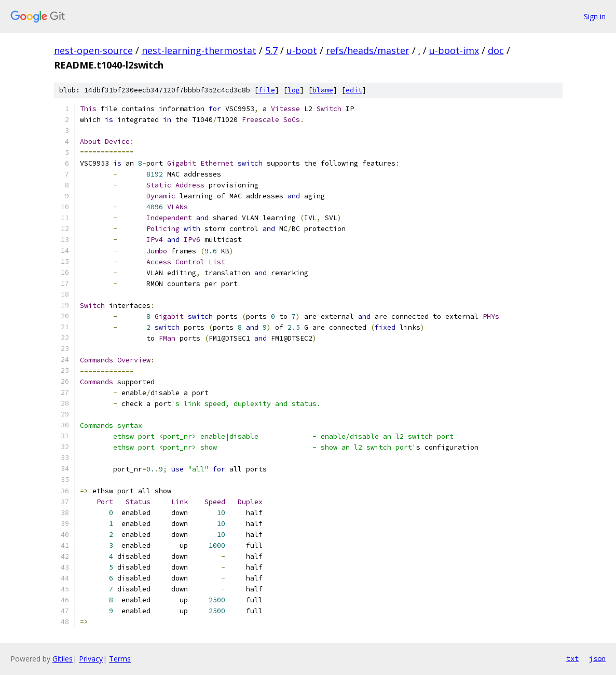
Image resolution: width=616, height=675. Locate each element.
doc (496, 50)
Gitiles (63, 659)
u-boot (302, 50)
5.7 (271, 50)
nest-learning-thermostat (199, 50)
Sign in (595, 16)
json (597, 658)
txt (572, 658)
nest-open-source (93, 50)
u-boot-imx (454, 50)
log (294, 90)
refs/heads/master (368, 50)
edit (354, 90)
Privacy (91, 659)
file (267, 90)
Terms (120, 659)
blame (323, 90)
